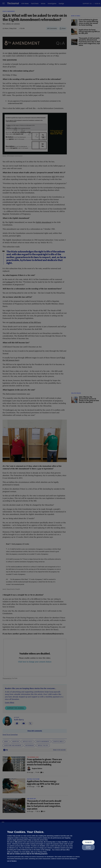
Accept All (88, 842)
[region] (50, 845)
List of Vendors (12, 861)
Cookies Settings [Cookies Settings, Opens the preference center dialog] (88, 847)
